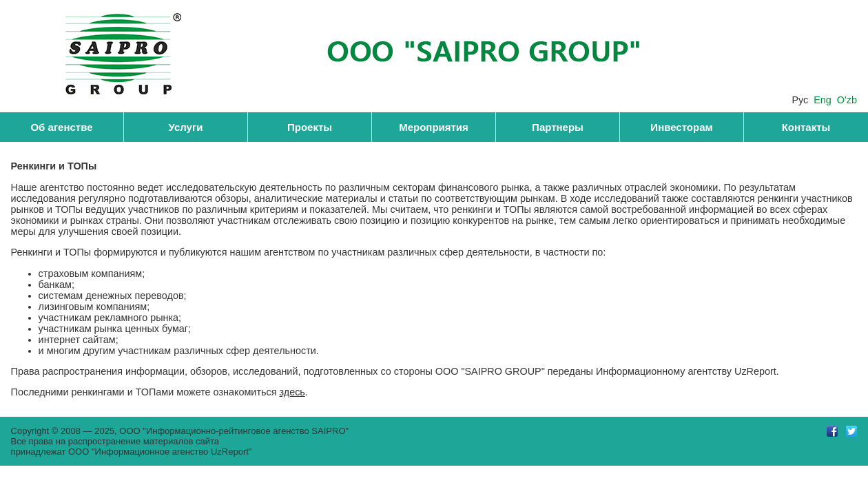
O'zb (847, 100)
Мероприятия (434, 127)
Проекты (310, 127)
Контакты (806, 127)
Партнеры (558, 127)
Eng (823, 100)
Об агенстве (61, 127)
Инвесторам (681, 127)
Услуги (186, 127)
